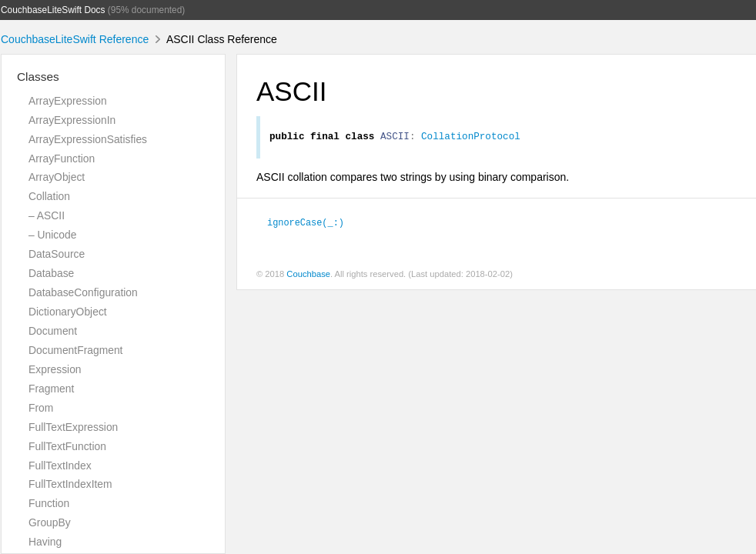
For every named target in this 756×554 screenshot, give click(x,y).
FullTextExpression (73, 427)
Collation (49, 196)
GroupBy (50, 522)
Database (51, 273)
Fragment (51, 389)
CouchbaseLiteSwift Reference (75, 39)
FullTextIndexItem (70, 484)
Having (45, 542)
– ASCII (47, 215)
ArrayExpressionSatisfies (88, 139)
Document (53, 331)
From (41, 408)
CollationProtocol (471, 138)
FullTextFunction (67, 446)
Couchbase (308, 276)
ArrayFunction (62, 159)
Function (49, 503)
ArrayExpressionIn (72, 120)
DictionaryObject (68, 312)
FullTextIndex (60, 466)
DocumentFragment (75, 350)
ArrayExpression (68, 101)
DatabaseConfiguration (83, 292)
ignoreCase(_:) (306, 224)
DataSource (57, 254)
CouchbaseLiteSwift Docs (53, 10)
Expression (55, 369)
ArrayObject (57, 177)
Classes (38, 77)
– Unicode (52, 235)
